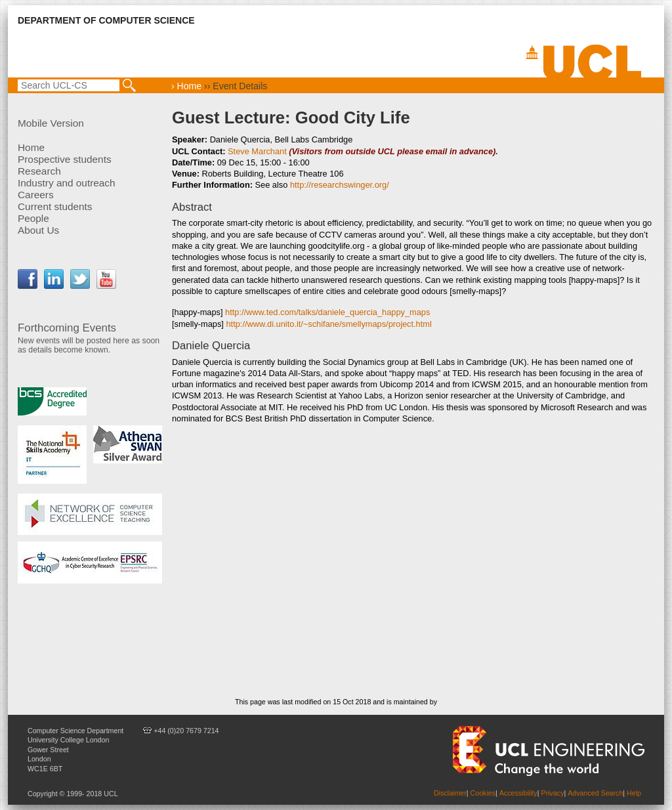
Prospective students (65, 159)
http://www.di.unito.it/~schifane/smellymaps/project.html (328, 324)
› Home (186, 86)
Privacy (553, 793)
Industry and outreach (67, 183)
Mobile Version (51, 123)
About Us (38, 230)
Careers (36, 195)
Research (39, 171)
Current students (55, 206)
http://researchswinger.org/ (340, 185)
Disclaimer (450, 793)
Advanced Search (595, 793)
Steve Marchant (257, 151)
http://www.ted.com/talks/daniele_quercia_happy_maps (327, 312)
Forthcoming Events (67, 328)
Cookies (483, 793)
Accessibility (518, 793)
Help (634, 793)
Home (31, 147)
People (33, 218)
